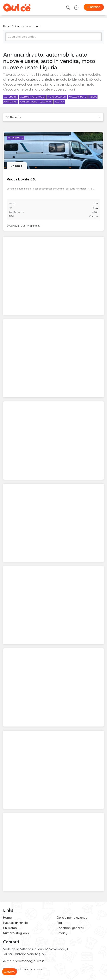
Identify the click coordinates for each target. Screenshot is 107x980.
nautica (59, 102)
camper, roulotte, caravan (36, 102)
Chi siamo (10, 928)
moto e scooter (57, 97)
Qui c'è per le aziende (72, 918)
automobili (11, 97)
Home (7, 918)
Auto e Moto (16, 138)
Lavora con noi (31, 969)
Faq (59, 923)
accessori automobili (32, 97)
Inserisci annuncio (15, 923)
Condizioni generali (70, 928)
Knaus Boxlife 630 (22, 179)
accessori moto (78, 97)
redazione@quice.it (29, 961)
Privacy (62, 933)
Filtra (10, 972)
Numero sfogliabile (17, 933)
